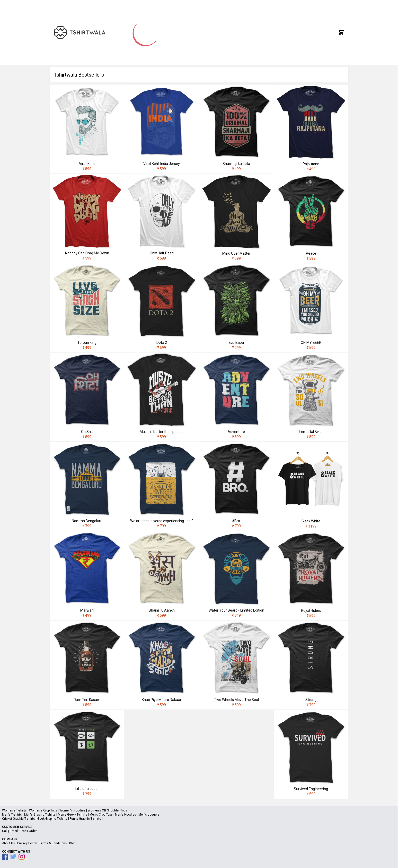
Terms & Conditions (53, 843)
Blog (72, 843)
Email (14, 831)
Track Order (28, 831)
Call (5, 831)
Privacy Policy (27, 843)
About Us (8, 843)
